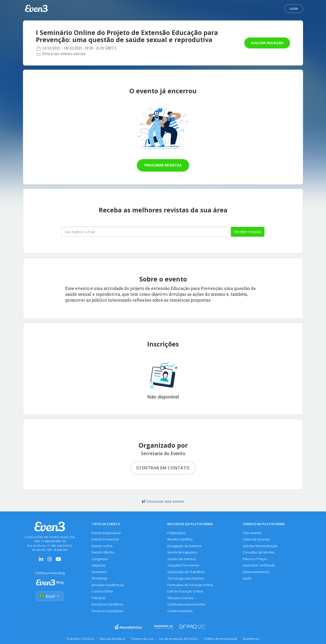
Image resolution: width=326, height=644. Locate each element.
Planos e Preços (255, 559)
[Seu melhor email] (146, 232)
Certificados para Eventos (186, 604)
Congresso (100, 559)
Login (294, 9)
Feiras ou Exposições (107, 611)
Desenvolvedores (256, 572)
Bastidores (251, 639)
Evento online (102, 546)
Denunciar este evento (163, 501)
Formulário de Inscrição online (190, 585)
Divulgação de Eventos (184, 546)
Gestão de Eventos (181, 559)
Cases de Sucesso (256, 539)
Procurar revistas (163, 165)
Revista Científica (180, 539)
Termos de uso (142, 639)
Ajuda (247, 578)
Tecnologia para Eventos (186, 578)
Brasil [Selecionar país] (50, 596)
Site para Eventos (180, 598)
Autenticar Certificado (259, 565)
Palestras (99, 598)
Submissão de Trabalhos (186, 572)
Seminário (99, 572)
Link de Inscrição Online (185, 591)
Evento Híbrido (103, 552)
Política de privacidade (221, 639)
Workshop (99, 578)
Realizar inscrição (267, 43)
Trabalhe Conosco (80, 639)
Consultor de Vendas (259, 552)
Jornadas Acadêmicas (108, 585)
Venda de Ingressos (182, 552)
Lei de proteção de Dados (179, 639)
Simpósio (99, 565)
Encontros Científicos (107, 604)
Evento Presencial (105, 539)
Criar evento (252, 533)
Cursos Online (102, 591)
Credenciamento (180, 611)
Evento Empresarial (106, 533)
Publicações (176, 533)
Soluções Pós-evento (183, 565)
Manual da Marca (112, 639)
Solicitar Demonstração (260, 546)
